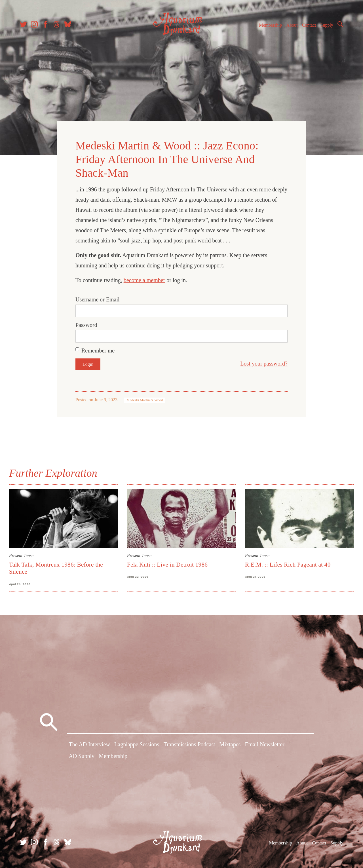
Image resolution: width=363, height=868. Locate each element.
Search (340, 24)
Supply (327, 25)
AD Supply (82, 756)
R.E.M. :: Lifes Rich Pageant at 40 (288, 565)
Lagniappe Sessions (137, 744)
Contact (309, 25)
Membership (270, 25)
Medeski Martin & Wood (145, 400)
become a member (144, 280)
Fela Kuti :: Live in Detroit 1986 (167, 565)
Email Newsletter (264, 744)
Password (86, 325)
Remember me (98, 350)
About (292, 25)
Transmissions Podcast (189, 744)
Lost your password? (264, 364)
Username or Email (98, 299)
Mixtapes (230, 744)
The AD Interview (89, 744)
